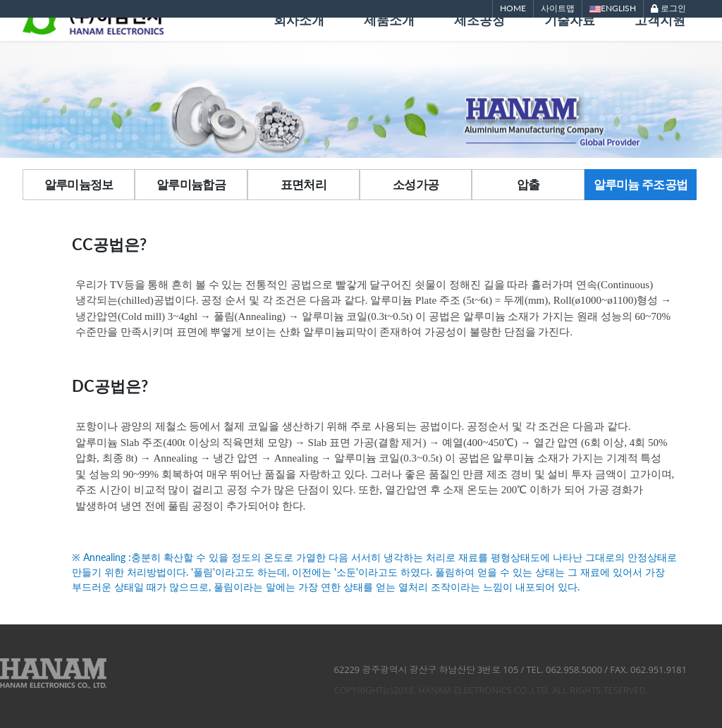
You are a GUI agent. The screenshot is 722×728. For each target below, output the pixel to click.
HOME (513, 8)
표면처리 (304, 184)
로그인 (668, 8)
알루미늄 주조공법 (641, 184)
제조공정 (479, 41)
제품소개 (389, 41)
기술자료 (570, 41)
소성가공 (416, 184)
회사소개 (299, 41)
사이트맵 (558, 8)
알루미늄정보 (79, 184)
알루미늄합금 (191, 184)
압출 (528, 184)
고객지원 (660, 41)
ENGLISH (613, 9)
